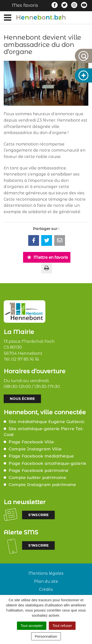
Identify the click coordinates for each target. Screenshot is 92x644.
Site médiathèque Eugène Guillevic (47, 422)
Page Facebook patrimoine (39, 470)
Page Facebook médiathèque (41, 456)
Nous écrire (22, 399)
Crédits (46, 589)
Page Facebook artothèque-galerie (47, 463)
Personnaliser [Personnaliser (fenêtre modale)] (46, 636)
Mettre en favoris (47, 257)
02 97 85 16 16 (25, 359)
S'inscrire (38, 515)
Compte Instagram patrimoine (42, 485)
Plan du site (46, 581)
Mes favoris (25, 5)
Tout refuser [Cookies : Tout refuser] (62, 626)
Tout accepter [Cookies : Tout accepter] (32, 626)
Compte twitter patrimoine (37, 478)
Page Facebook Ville (31, 442)
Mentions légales (46, 573)
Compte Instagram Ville (35, 449)
